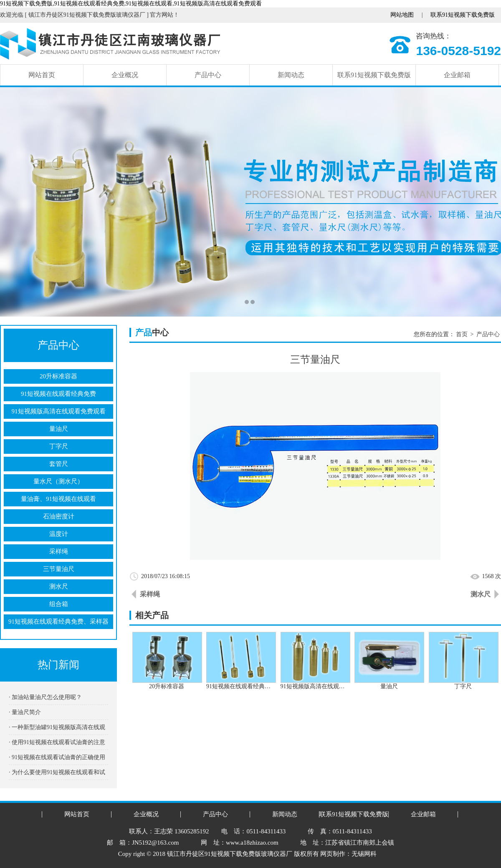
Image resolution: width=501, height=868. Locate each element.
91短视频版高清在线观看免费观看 (59, 411)
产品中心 (208, 75)
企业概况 (125, 75)
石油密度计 (59, 516)
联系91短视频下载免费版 (463, 15)
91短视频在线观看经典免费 (58, 394)
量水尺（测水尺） (58, 481)
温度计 (59, 534)
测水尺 (59, 586)
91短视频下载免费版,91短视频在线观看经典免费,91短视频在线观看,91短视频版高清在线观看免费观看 (131, 4)
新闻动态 (291, 75)
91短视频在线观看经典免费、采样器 (58, 621)
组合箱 (59, 604)
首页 (462, 334)
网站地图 (402, 15)
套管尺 (59, 464)
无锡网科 (364, 854)
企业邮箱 (457, 75)
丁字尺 (59, 446)
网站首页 (42, 75)
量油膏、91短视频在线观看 (58, 499)
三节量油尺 (59, 569)
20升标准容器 (58, 376)
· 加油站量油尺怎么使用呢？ (45, 697)
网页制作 (333, 854)
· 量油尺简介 (25, 712)
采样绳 (59, 551)
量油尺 (59, 429)
